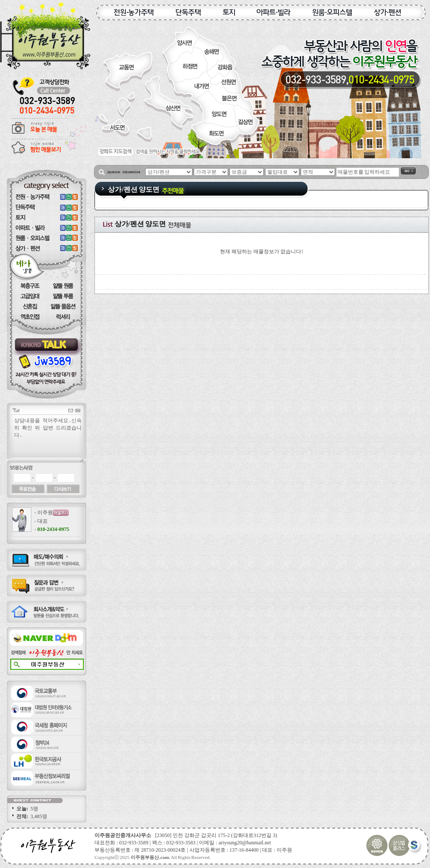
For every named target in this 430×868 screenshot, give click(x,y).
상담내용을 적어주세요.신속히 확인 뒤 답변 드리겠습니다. (49, 439)
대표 (43, 521)
